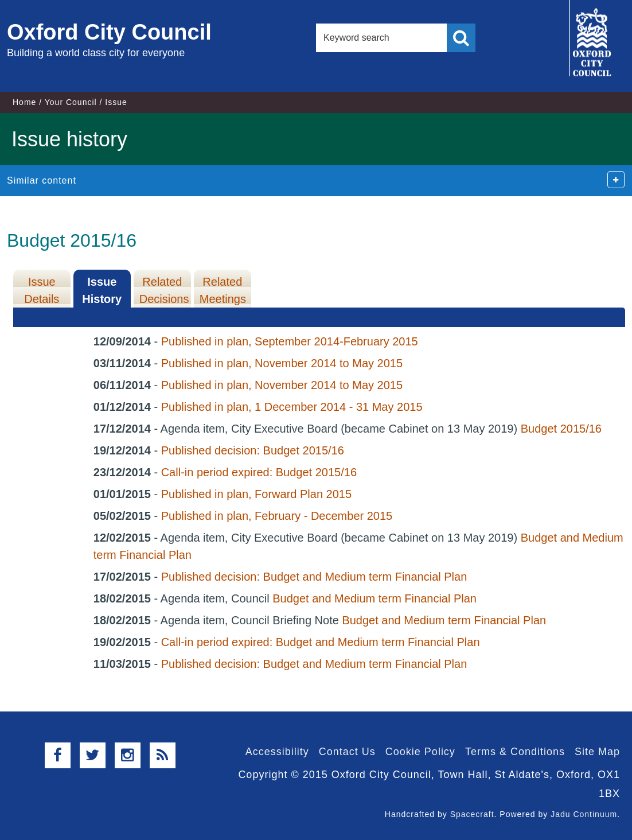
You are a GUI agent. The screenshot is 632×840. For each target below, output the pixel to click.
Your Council (71, 102)
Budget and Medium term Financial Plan (374, 598)
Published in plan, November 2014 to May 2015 (282, 363)
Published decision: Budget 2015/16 (253, 450)
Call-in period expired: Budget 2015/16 (259, 472)
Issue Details (42, 290)
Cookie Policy (420, 752)
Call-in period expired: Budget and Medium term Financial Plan (321, 642)
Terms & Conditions (515, 752)
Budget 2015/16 (561, 429)
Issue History (102, 290)
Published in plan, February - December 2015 (277, 516)
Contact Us (347, 752)
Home (24, 102)
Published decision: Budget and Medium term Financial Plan (314, 577)
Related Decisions (164, 290)
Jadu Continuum (584, 814)
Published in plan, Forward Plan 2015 (256, 494)
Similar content (42, 180)
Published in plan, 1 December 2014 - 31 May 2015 (292, 407)
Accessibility (277, 752)
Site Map (597, 752)
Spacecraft (472, 814)
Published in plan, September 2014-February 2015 (290, 341)
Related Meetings (223, 290)
